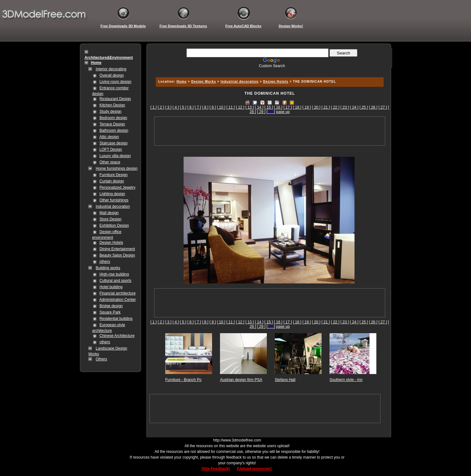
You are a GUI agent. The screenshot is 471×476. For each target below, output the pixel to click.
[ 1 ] (154, 107)
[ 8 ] (205, 107)
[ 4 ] (176, 107)
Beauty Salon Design (117, 255)
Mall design (109, 213)
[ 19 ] (307, 107)
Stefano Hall (285, 380)
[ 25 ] (364, 107)
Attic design (109, 137)
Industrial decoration (113, 206)
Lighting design (112, 194)
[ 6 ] (191, 107)
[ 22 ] (335, 107)
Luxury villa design (115, 156)
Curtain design (112, 181)
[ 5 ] (183, 107)
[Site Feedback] (216, 469)
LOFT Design (111, 149)
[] (271, 112)
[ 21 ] (326, 107)
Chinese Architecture (117, 336)
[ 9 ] (213, 107)
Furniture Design (113, 175)
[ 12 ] (240, 107)
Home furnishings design (116, 168)
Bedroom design (113, 118)
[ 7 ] (198, 107)
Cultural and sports (115, 281)
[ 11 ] (231, 107)
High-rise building (114, 274)
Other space (110, 162)
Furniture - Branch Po (183, 380)
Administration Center (118, 300)
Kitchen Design (112, 105)
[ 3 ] (168, 107)
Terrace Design (112, 124)
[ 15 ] (269, 107)
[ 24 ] (354, 107)
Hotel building (111, 287)
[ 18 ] (297, 107)
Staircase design (113, 143)
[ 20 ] (316, 107)
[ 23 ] (345, 107)
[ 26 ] (373, 107)
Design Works (204, 82)
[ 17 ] (288, 107)
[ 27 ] (383, 107)
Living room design (115, 82)
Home (182, 82)
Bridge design (111, 306)
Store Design (110, 219)
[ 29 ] (261, 112)
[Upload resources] (255, 469)
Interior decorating (111, 69)
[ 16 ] (278, 107)
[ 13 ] (250, 107)
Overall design (112, 75)
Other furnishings (114, 200)
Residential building (116, 319)
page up (283, 112)
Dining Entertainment (117, 249)
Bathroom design (114, 130)
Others (101, 359)
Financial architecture (117, 293)
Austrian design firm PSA (241, 380)
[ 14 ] (259, 107)
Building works (108, 268)
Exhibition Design (114, 225)
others (105, 262)
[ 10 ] (221, 107)
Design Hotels (111, 243)
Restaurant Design (115, 99)
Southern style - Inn (346, 380)
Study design (110, 111)
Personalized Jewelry (117, 187)
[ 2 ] (161, 107)
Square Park (110, 312)
